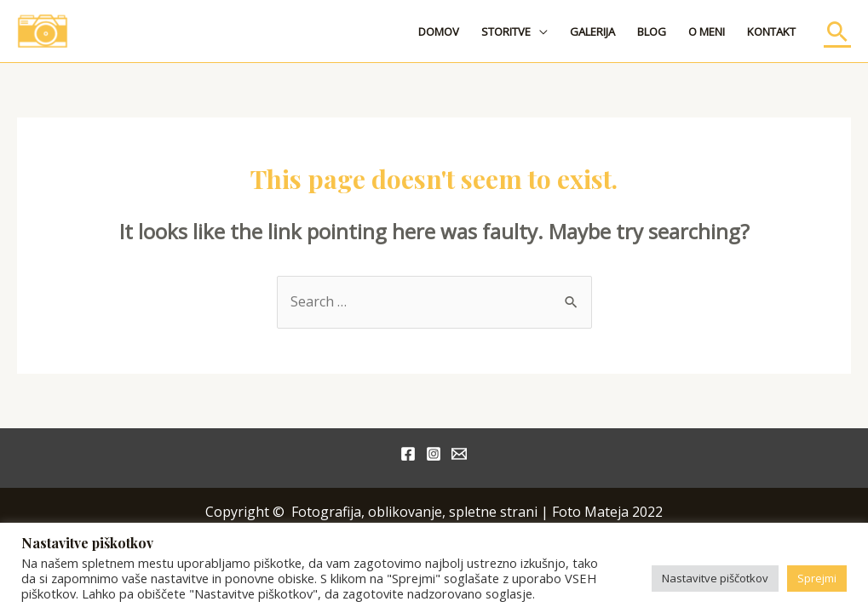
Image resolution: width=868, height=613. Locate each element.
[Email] (459, 454)
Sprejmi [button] (817, 578)
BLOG (652, 32)
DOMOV (439, 32)
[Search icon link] (837, 32)
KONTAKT (771, 32)
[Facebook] (408, 454)
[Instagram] (434, 454)
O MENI (707, 32)
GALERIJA (592, 32)
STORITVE (506, 32)
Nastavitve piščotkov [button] (715, 578)
